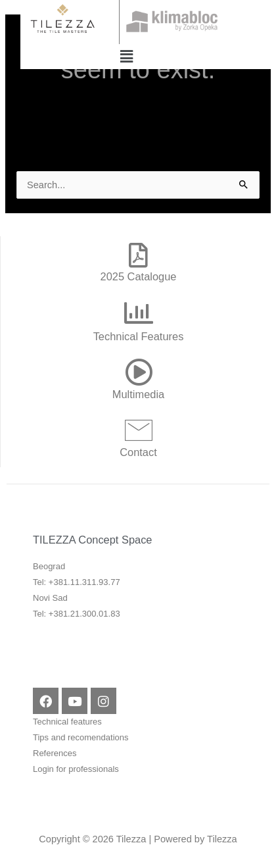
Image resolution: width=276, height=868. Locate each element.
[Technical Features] (139, 313)
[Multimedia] (139, 372)
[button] (126, 57)
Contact (138, 452)
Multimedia (138, 394)
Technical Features (139, 336)
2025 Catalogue (139, 276)
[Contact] (139, 430)
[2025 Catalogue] (139, 255)
